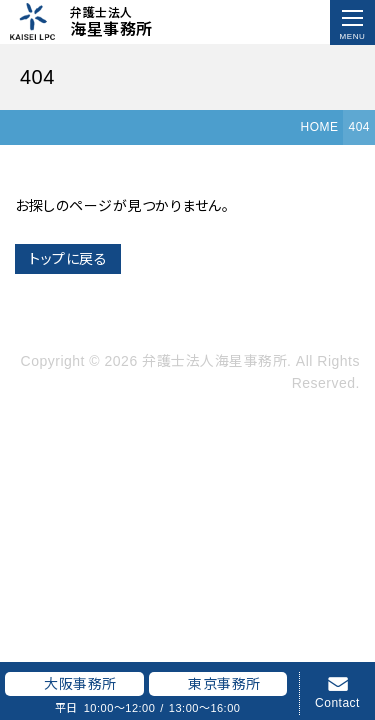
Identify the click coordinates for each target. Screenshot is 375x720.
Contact (337, 702)
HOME (319, 127)
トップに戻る (68, 259)
